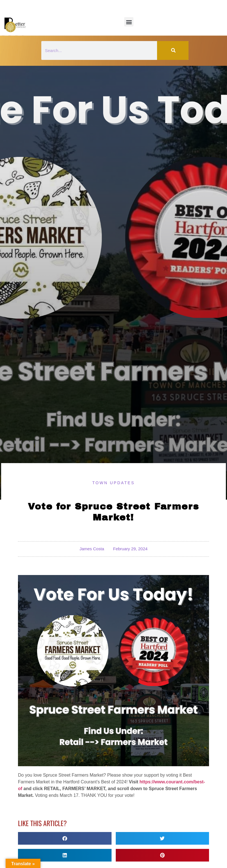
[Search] (173, 50)
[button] (129, 22)
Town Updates (113, 483)
